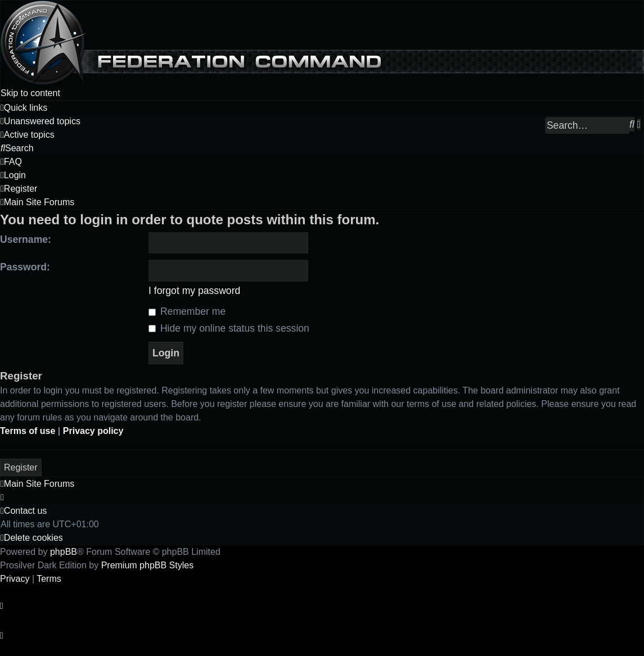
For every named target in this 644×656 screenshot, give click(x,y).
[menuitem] (40, 121)
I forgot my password (194, 291)
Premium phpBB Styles (148, 565)
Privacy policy (93, 431)
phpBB (64, 552)
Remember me (187, 311)
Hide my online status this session (229, 328)
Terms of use (28, 431)
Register (21, 467)
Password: (25, 267)
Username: (26, 239)
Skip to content (30, 93)
